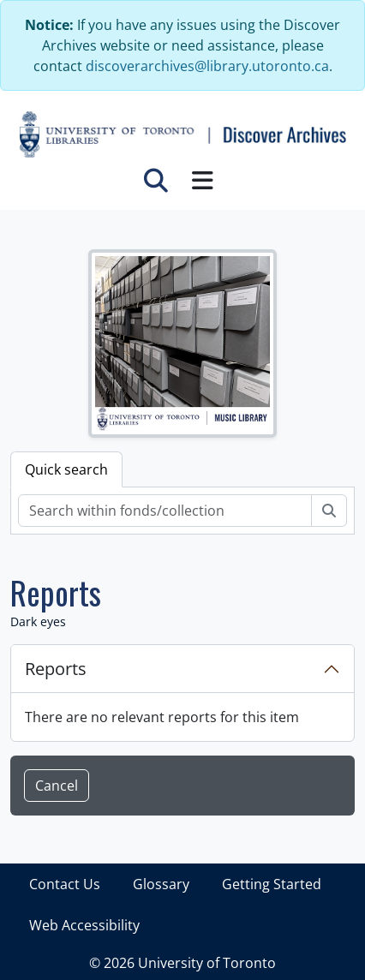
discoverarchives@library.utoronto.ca (207, 66)
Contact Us (65, 884)
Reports (56, 669)
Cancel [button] (57, 786)
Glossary (161, 884)
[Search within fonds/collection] (165, 511)
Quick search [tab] (66, 469)
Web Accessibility (84, 925)
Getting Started (272, 884)
